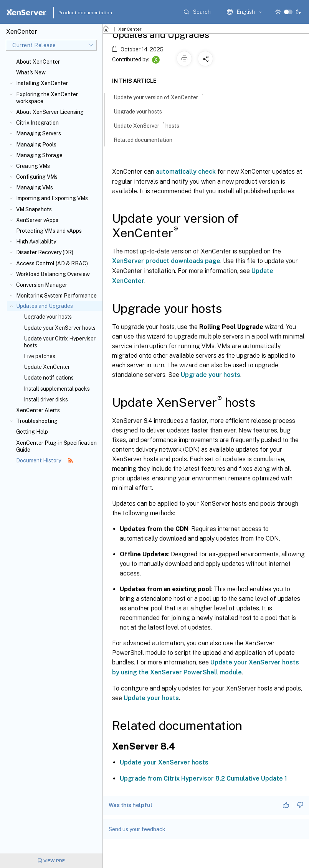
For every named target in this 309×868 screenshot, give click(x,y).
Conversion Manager (42, 285)
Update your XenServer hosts (60, 328)
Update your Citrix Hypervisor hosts (60, 342)
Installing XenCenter (42, 83)
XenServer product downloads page (166, 261)
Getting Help (32, 432)
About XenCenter (38, 62)
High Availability (36, 242)
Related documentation (147, 139)
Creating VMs (33, 166)
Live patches (40, 356)
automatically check (186, 172)
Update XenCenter (47, 367)
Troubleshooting (37, 421)
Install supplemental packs (57, 389)
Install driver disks (46, 399)
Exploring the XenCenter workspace (47, 98)
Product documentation (76, 13)
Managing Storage (39, 155)
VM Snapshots (34, 209)
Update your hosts (151, 698)
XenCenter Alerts (38, 410)
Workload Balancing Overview (53, 274)
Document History (45, 460)
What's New (31, 72)
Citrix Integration (37, 123)
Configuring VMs (37, 177)
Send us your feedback (137, 829)
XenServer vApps (37, 220)
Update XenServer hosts (151, 125)
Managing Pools (36, 145)
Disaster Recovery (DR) (45, 252)
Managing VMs (35, 187)
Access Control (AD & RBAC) (52, 263)
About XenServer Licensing (50, 112)
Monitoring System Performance (56, 296)
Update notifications (49, 378)
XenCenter (130, 29)
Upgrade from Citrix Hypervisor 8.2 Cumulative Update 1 (203, 778)
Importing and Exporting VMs (52, 198)
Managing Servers (39, 133)
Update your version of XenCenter (163, 97)
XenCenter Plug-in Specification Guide (56, 446)
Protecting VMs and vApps (49, 231)
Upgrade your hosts (48, 317)
